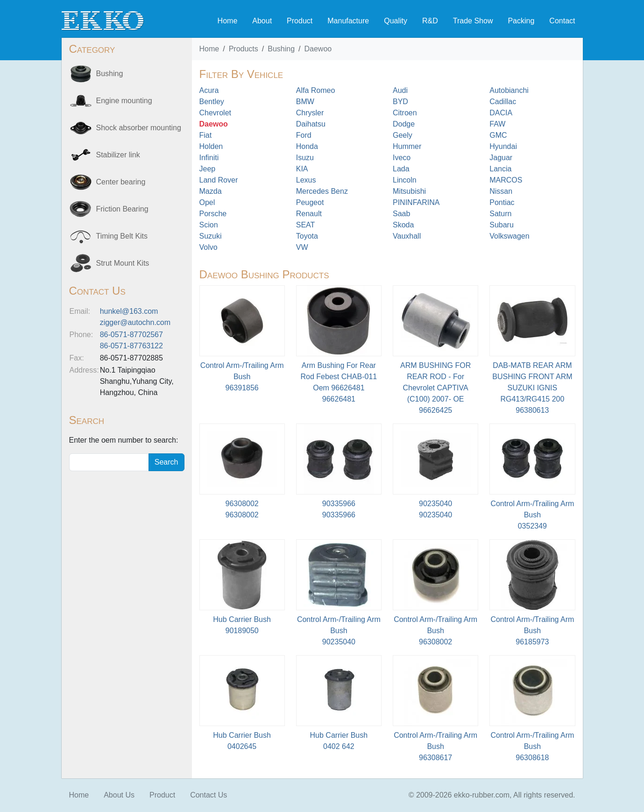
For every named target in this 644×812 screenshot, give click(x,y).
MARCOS (506, 180)
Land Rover (219, 180)
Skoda (403, 225)
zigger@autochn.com (135, 322)
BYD (400, 102)
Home (228, 21)
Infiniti (209, 158)
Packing (521, 21)
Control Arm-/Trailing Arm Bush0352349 (532, 515)
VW (302, 247)
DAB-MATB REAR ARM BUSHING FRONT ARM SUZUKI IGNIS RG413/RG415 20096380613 (532, 388)
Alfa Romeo (316, 90)
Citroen (405, 113)
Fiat (206, 135)
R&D (430, 21)
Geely (403, 135)
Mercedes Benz (322, 191)
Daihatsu (311, 124)
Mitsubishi (409, 191)
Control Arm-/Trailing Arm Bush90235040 (339, 631)
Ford (304, 135)
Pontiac (502, 202)
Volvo (209, 247)
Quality (396, 21)
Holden (211, 146)
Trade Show (473, 21)
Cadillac (503, 102)
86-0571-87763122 (131, 346)
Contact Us (209, 795)
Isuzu (305, 158)
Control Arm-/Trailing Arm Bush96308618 (532, 746)
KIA (302, 169)
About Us (119, 795)
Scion (209, 225)
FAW (497, 124)
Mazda (211, 191)
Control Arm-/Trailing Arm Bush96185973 (532, 631)
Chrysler (310, 113)
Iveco (402, 158)
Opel (207, 202)
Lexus (306, 180)
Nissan (501, 191)
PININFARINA (416, 202)
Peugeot (310, 202)
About (262, 21)
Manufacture (348, 21)
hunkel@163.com (129, 311)
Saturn (500, 214)
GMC (498, 135)
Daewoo (318, 49)
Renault (309, 214)
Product (300, 21)
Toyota (307, 236)
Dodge (404, 124)
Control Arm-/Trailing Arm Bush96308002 (435, 631)
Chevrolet (215, 113)
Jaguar (501, 158)
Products (244, 49)
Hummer (407, 146)
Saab (401, 214)
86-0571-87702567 (131, 335)
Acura (209, 90)
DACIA (501, 113)
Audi (400, 90)
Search (166, 462)
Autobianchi (509, 90)
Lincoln (405, 180)
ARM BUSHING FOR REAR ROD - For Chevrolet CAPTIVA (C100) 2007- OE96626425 (435, 388)
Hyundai (503, 146)
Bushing (281, 49)
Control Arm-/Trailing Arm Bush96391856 (242, 377)
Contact (562, 21)
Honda (307, 146)
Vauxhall (407, 236)
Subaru (502, 225)
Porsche (213, 214)
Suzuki (211, 236)
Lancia (500, 169)
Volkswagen (509, 236)
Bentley (212, 102)
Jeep (208, 169)
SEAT (306, 225)
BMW (305, 102)
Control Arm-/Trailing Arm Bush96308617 (435, 746)
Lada (401, 169)
